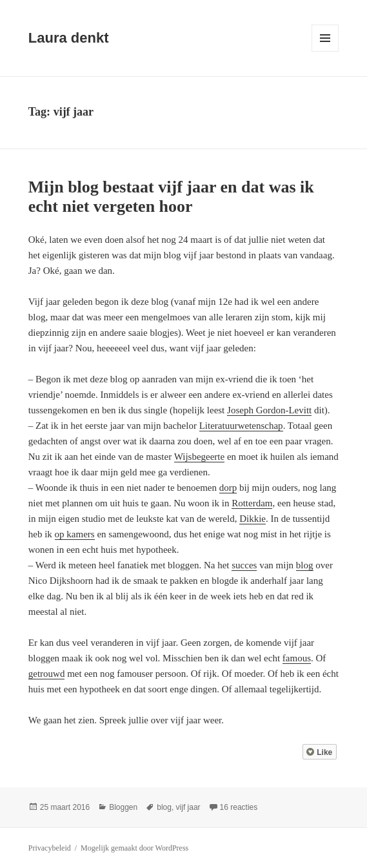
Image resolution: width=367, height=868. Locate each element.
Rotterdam (252, 503)
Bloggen (123, 807)
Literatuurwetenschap (241, 426)
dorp (228, 488)
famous (297, 658)
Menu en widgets (325, 51)
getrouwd (47, 674)
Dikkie (253, 519)
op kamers (75, 534)
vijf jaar (188, 807)
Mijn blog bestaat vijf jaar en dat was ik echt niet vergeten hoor (171, 197)
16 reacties (239, 807)
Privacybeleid (50, 848)
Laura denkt (69, 38)
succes (244, 565)
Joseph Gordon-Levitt (269, 410)
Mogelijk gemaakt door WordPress (134, 848)
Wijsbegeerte (200, 457)
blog (305, 565)
